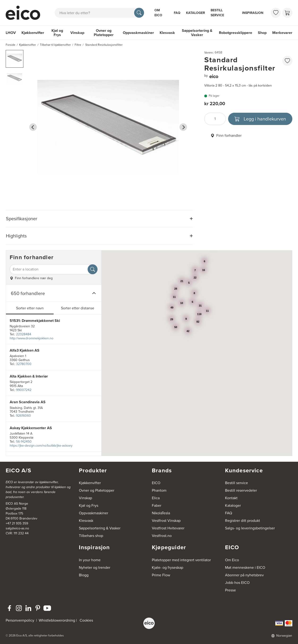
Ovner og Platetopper (104, 33)
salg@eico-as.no (17, 528)
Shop (262, 33)
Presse (230, 590)
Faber (157, 505)
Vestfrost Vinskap (166, 521)
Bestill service (217, 13)
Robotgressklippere (236, 33)
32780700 (24, 364)
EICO (156, 483)
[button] (15, 59)
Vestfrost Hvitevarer (168, 528)
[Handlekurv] (287, 13)
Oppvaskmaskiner (138, 33)
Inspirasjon (253, 13)
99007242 (24, 390)
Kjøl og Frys (57, 33)
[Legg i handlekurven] (260, 119)
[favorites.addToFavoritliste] (287, 61)
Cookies (86, 620)
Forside (11, 45)
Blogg (84, 575)
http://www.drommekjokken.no (32, 338)
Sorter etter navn (30, 308)
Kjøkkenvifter (33, 33)
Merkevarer (282, 33)
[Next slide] (183, 127)
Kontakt (231, 498)
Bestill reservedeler (241, 490)
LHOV (11, 33)
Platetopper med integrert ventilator (181, 560)
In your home (90, 560)
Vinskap (77, 33)
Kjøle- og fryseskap (168, 567)
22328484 (24, 334)
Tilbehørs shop (91, 536)
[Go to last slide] (33, 127)
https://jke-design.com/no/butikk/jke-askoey (41, 446)
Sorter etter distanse (78, 308)
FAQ (177, 13)
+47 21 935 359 (17, 523)
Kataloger (196, 13)
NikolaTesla (161, 513)
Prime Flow (161, 575)
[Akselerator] (25, 13)
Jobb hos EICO (237, 583)
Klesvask (167, 33)
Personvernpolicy (20, 620)
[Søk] (139, 13)
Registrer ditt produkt (243, 521)
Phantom (159, 490)
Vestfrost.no (162, 536)
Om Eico (158, 13)
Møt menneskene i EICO (245, 567)
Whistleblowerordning (57, 620)
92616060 (23, 416)
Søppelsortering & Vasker (197, 33)
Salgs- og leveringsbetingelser (250, 528)
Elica (156, 498)
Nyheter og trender (95, 567)
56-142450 (24, 442)
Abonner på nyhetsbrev (244, 575)
